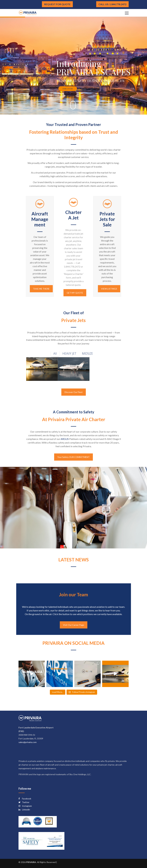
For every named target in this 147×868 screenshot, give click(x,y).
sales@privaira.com (28, 742)
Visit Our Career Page (74, 625)
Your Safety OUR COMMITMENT (73, 457)
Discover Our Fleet (74, 392)
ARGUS (65, 439)
